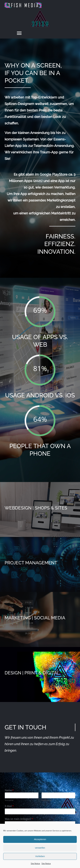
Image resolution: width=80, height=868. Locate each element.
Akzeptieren (40, 839)
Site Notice (35, 863)
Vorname (9, 800)
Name (9, 790)
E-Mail (9, 806)
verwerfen (40, 848)
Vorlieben (40, 856)
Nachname (47, 800)
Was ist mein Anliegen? (19, 819)
